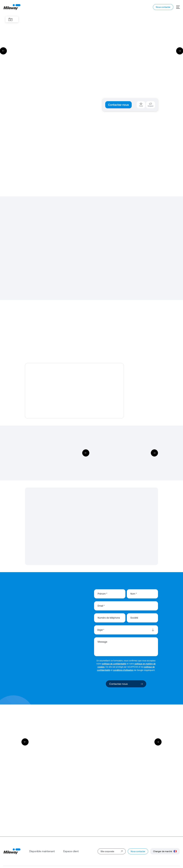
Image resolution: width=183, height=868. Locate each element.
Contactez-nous (118, 105)
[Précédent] (86, 453)
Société (134, 618)
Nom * (134, 594)
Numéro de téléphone (109, 618)
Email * (101, 606)
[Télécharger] (120, 453)
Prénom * (102, 594)
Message (102, 642)
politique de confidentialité (114, 664)
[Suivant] (154, 453)
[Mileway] (12, 7)
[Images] (10, 19)
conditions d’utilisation (123, 670)
